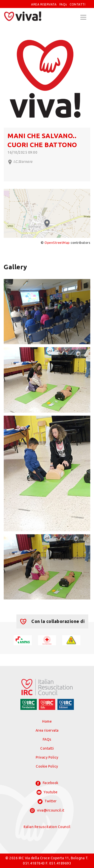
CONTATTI (77, 4)
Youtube (47, 792)
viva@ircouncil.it (47, 811)
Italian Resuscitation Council (47, 827)
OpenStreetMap (57, 243)
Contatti (47, 748)
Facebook (47, 783)
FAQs (63, 4)
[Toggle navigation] (83, 17)
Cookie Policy (47, 766)
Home (47, 721)
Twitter (47, 802)
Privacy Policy (47, 757)
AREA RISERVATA (44, 4)
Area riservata (47, 730)
